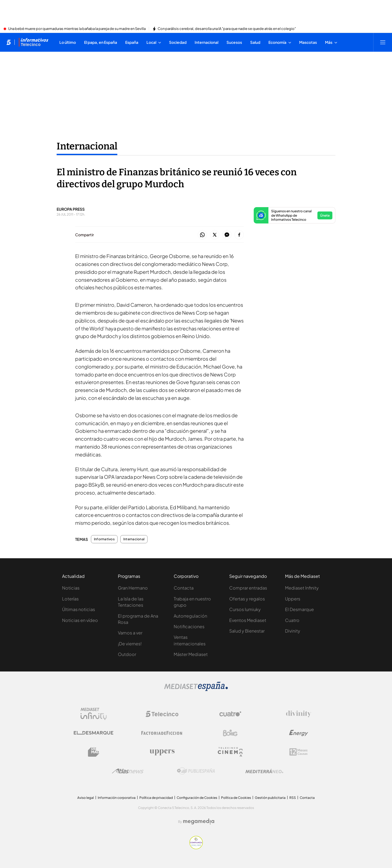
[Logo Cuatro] (230, 714)
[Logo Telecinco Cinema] (230, 752)
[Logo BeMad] (94, 752)
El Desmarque (299, 609)
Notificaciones (189, 626)
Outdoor (127, 654)
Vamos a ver (130, 633)
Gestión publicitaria (270, 798)
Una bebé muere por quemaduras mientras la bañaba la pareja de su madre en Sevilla (77, 29)
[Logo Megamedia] (199, 821)
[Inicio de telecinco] (9, 42)
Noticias (71, 588)
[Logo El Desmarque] (94, 733)
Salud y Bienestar (247, 631)
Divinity (293, 631)
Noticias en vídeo (80, 620)
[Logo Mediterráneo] (264, 771)
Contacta (184, 588)
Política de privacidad (156, 798)
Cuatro (292, 620)
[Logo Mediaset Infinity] (94, 714)
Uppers (293, 599)
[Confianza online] (196, 848)
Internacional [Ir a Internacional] (87, 146)
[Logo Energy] (299, 733)
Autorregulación (190, 616)
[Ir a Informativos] (33, 42)
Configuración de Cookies (197, 798)
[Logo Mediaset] (196, 689)
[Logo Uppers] (162, 752)
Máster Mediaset (191, 654)
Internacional (134, 539)
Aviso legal (86, 798)
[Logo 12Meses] (298, 752)
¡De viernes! (130, 644)
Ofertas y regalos (247, 599)
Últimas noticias (79, 609)
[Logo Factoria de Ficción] (162, 733)
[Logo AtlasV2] (128, 771)
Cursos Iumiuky (245, 609)
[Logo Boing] (230, 733)
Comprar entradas (248, 588)
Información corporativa (117, 798)
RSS (293, 798)
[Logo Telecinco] (162, 714)
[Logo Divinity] (299, 714)
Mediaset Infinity (302, 588)
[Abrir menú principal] (383, 42)
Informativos (104, 539)
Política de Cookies (236, 798)
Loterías (70, 599)
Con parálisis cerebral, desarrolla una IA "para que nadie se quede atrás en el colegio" (227, 29)
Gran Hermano (133, 588)
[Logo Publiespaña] (196, 771)
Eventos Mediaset (248, 620)
